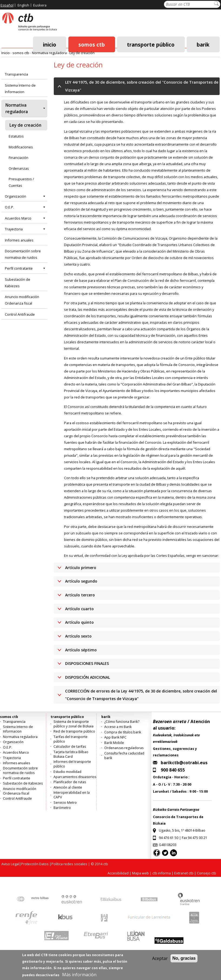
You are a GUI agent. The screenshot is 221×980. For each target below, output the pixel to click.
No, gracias (184, 962)
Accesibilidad (118, 873)
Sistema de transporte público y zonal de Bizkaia (73, 724)
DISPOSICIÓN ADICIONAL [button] (88, 677)
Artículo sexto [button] (78, 636)
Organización (16, 196)
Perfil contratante (19, 268)
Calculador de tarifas (70, 747)
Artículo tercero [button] (80, 595)
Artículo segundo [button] (81, 581)
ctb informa (162, 873)
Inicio (50, 44)
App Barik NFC (115, 737)
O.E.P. (9, 207)
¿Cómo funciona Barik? (122, 722)
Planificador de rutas (70, 782)
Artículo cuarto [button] (79, 609)
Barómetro (62, 808)
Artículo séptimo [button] (81, 650)
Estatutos (16, 136)
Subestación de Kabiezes (18, 283)
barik (203, 44)
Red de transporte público (74, 731)
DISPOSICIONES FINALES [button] (87, 663)
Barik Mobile (114, 743)
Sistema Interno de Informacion (20, 89)
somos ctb (92, 44)
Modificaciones (21, 147)
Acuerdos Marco (18, 218)
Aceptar (160, 962)
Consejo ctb (207, 873)
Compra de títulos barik (123, 732)
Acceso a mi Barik (118, 727)
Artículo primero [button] (81, 568)
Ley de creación (82, 53)
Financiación (19, 158)
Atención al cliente (68, 787)
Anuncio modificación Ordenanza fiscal (22, 300)
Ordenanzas (19, 168)
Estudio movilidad (67, 772)
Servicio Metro (65, 803)
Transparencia (16, 74)
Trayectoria (14, 229)
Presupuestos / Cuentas (21, 182)
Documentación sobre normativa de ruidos (23, 254)
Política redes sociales (69, 864)
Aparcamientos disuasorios (75, 777)
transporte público (151, 44)
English (23, 5)
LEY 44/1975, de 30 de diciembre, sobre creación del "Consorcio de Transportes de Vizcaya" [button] (142, 86)
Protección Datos (35, 864)
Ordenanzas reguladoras (124, 748)
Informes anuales (19, 240)
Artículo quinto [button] (79, 622)
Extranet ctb (184, 873)
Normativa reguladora (49, 53)
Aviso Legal (10, 864)
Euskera (40, 5)
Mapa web (140, 873)
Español (7, 5)
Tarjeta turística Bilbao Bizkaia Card (71, 754)
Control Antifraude (20, 314)
